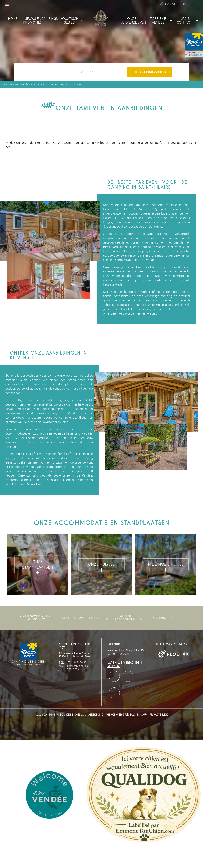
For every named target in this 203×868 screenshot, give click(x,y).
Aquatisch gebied (70, 21)
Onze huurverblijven (134, 21)
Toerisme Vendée (158, 21)
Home (13, 19)
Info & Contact (184, 21)
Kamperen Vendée (16, 85)
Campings (50, 19)
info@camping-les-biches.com (78, 668)
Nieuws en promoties (32, 21)
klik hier (100, 143)
